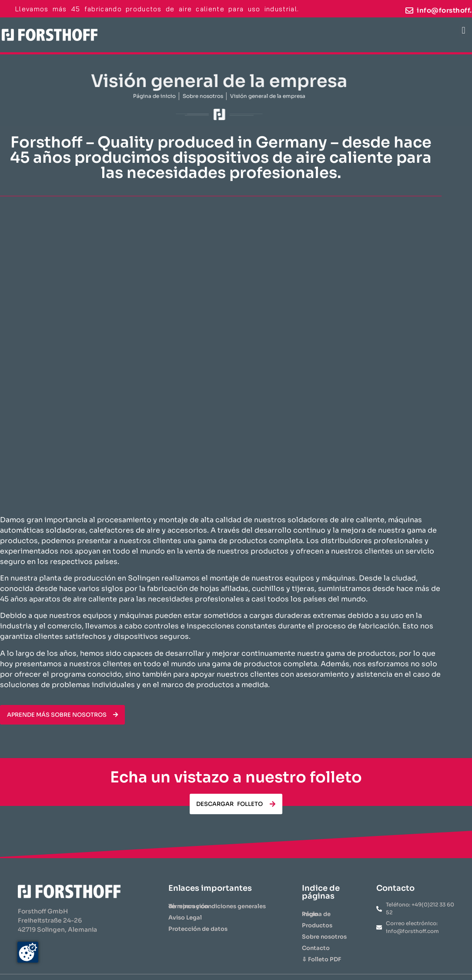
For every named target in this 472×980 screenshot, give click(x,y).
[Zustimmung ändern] (28, 952)
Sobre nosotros (324, 937)
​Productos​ (317, 925)
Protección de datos (198, 929)
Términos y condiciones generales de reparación (217, 906)
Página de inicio (316, 914)
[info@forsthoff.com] (409, 10)
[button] (464, 31)
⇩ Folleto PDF (321, 959)
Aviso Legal (185, 918)
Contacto (316, 948)
